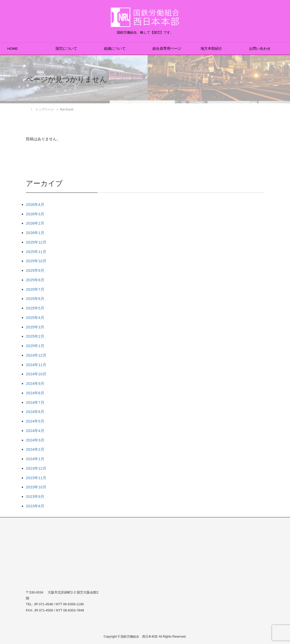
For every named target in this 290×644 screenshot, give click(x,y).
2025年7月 (35, 289)
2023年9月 (35, 496)
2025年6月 (35, 299)
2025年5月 (35, 308)
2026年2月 (35, 223)
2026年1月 (35, 233)
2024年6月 (35, 412)
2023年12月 (36, 468)
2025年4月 (35, 318)
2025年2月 (35, 336)
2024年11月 (36, 365)
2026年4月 (35, 204)
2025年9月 (35, 270)
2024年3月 (35, 440)
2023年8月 (35, 506)
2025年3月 (35, 327)
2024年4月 (35, 431)
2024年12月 (36, 355)
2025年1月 (35, 346)
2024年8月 (35, 393)
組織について (115, 49)
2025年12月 (36, 242)
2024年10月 (36, 374)
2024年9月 (35, 383)
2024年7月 (35, 402)
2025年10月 (36, 261)
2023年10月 (36, 487)
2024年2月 (35, 449)
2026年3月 (35, 214)
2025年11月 (36, 252)
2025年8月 (35, 280)
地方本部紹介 (211, 49)
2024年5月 (35, 421)
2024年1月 (35, 459)
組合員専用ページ (167, 49)
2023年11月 (36, 478)
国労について (66, 49)
